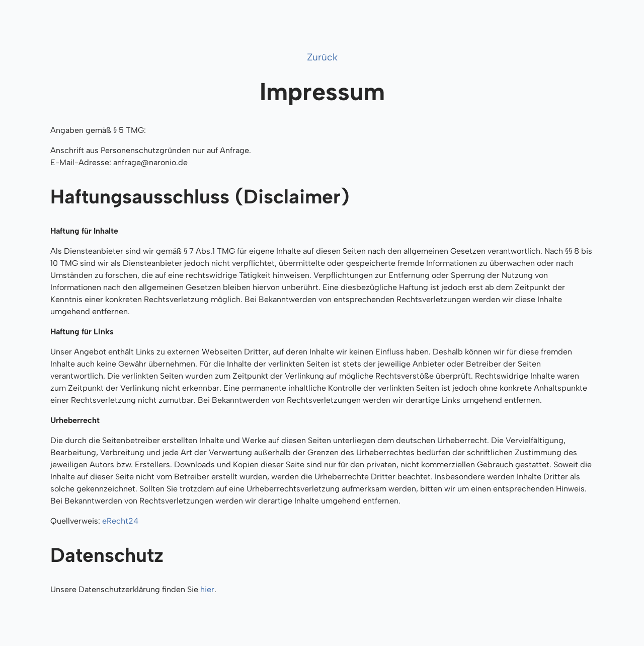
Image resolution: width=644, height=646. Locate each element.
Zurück (322, 57)
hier (207, 589)
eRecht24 (120, 521)
